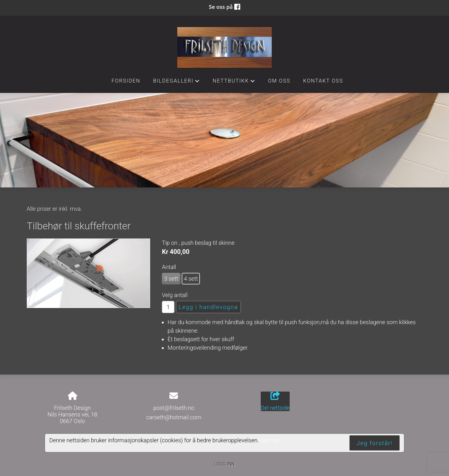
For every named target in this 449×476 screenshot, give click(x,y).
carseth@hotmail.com (174, 417)
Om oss (279, 81)
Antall (169, 267)
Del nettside (275, 401)
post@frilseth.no (174, 408)
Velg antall (175, 295)
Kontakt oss (323, 81)
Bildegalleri (176, 83)
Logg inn (224, 464)
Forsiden (126, 81)
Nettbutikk (234, 83)
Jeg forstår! (375, 443)
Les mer (270, 440)
